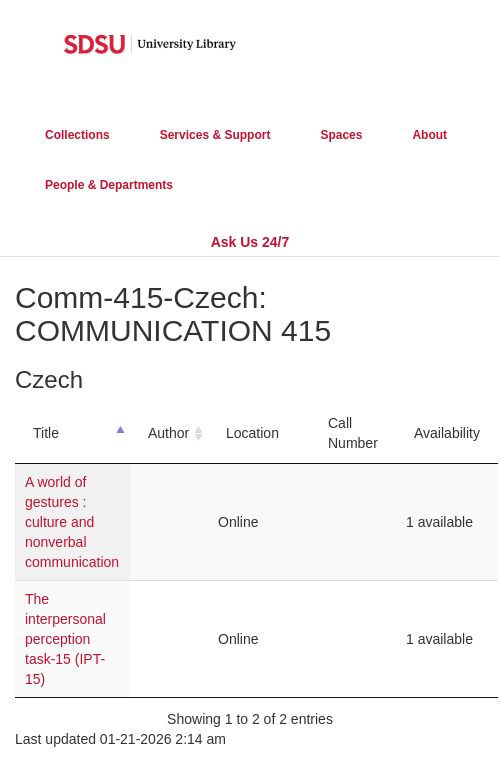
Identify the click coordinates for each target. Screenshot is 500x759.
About (429, 135)
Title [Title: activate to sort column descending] (46, 433)
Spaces (341, 135)
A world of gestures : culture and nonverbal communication (72, 522)
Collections (77, 135)
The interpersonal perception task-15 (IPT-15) (65, 639)
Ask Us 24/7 (250, 242)
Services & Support (215, 135)
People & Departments (109, 185)
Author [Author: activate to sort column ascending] (168, 433)
